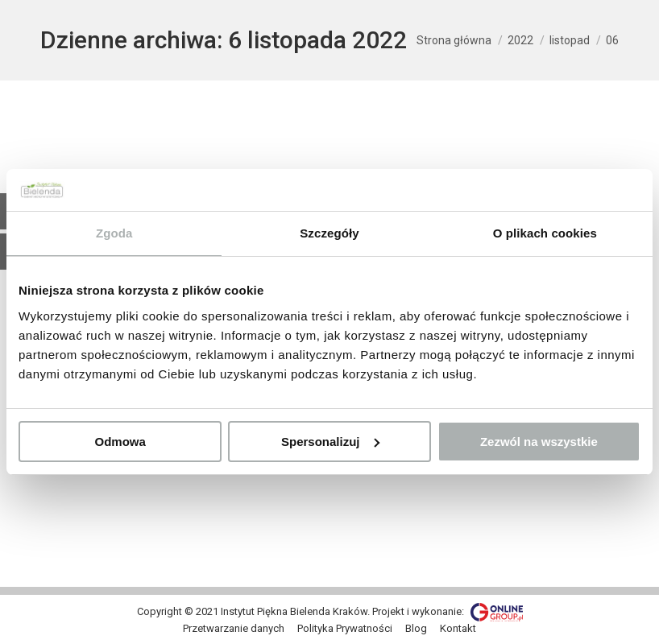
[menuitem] (234, 629)
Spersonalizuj (330, 442)
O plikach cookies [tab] (545, 233)
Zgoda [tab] (114, 233)
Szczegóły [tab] (329, 233)
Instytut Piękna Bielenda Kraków (294, 611)
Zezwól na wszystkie (539, 442)
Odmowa (120, 442)
